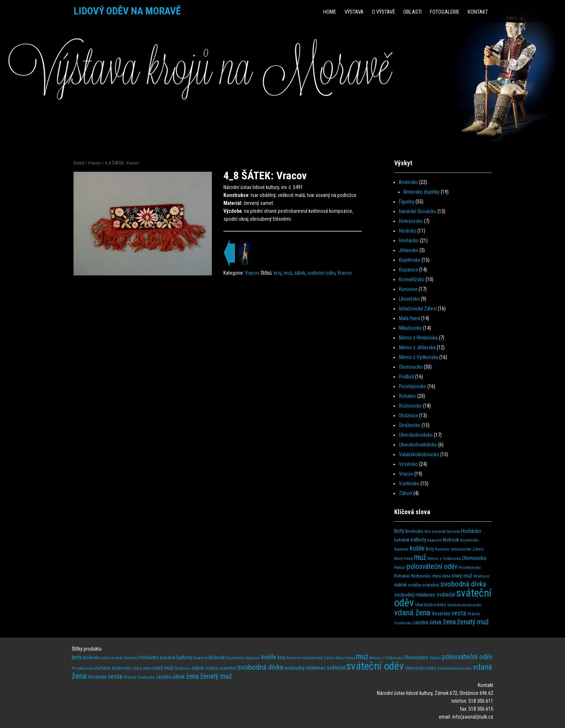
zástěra (421, 623)
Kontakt (478, 12)
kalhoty (419, 540)
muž (288, 273)
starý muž (462, 576)
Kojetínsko (410, 260)
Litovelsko (409, 299)
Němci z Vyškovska (419, 357)
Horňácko (409, 241)
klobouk (451, 540)
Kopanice (408, 270)
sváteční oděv (321, 273)
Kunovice (408, 289)
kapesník (435, 540)
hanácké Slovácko (418, 211)
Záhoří (406, 493)
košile (417, 548)
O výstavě (383, 12)
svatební (431, 585)
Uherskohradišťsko (418, 445)
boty (399, 531)
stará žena (441, 576)
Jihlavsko (409, 250)
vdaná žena (412, 613)
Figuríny (407, 202)
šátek (300, 273)
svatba (415, 585)
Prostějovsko (413, 386)
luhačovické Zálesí (418, 309)
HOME (330, 12)
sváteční (446, 595)
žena (449, 622)
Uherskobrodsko (416, 435)
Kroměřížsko (412, 279)
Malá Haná (410, 318)
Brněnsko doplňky (422, 192)
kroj (278, 273)
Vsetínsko (409, 484)
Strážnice (408, 415)
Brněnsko (408, 182)
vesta (459, 613)
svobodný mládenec (415, 595)
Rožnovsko (410, 406)
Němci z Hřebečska (418, 338)
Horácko (408, 231)
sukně (401, 585)
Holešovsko (411, 221)
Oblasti (412, 12)
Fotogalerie (445, 12)
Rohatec (408, 396)
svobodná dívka (463, 584)
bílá (428, 532)
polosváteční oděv (432, 567)
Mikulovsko (410, 328)
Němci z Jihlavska (417, 347)
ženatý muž (473, 622)
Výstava (354, 12)
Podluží (406, 377)
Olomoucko (411, 367)
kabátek (402, 540)
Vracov (94, 163)
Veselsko (408, 464)
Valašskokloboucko (419, 454)
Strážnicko (410, 425)
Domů (79, 163)
